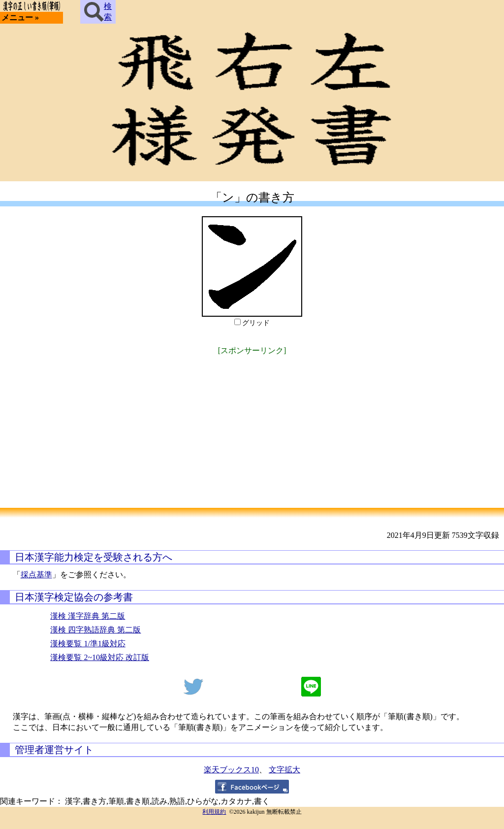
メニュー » (20, 17)
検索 (98, 12)
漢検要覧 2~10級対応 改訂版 (100, 657)
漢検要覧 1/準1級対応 (88, 644)
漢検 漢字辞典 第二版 (88, 616)
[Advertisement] (252, 427)
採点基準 (36, 575)
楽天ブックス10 (231, 770)
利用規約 (214, 812)
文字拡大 (284, 770)
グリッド (256, 323)
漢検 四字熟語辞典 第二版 (95, 630)
